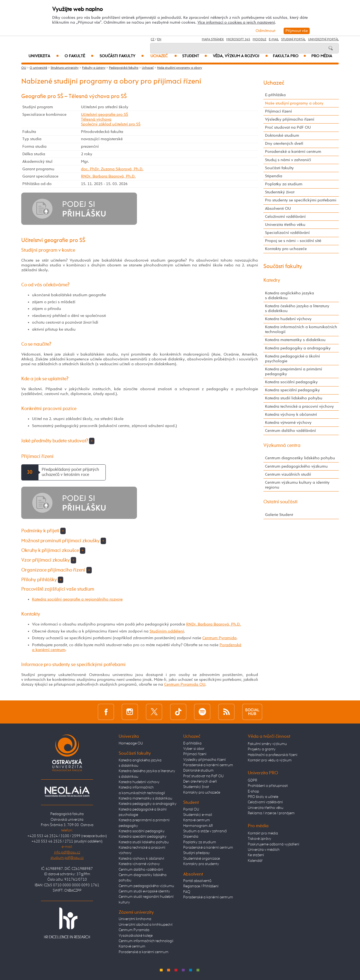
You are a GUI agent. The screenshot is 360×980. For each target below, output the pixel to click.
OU (24, 68)
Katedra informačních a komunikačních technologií (301, 329)
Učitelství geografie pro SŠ (105, 115)
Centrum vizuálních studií (288, 474)
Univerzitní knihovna (135, 919)
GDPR (253, 780)
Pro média (322, 56)
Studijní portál (293, 39)
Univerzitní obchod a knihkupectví (146, 925)
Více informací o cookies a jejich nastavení (236, 22)
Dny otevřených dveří (284, 144)
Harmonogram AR (198, 826)
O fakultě (79, 56)
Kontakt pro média (263, 833)
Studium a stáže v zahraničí (205, 831)
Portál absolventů (197, 881)
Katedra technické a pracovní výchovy (299, 406)
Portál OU (191, 809)
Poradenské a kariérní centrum (293, 152)
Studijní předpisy (197, 853)
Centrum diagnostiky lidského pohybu (300, 458)
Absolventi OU (278, 209)
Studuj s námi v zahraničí (288, 160)
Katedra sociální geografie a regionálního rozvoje (77, 599)
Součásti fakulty (122, 56)
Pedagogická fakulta (124, 68)
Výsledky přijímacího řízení (290, 119)
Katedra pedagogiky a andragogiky (298, 348)
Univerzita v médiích (264, 850)
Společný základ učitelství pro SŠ (111, 124)
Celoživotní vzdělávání (285, 217)
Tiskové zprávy (260, 839)
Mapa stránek (213, 39)
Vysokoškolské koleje (136, 936)
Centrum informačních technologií (146, 941)
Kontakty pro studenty (201, 864)
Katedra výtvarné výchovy (288, 423)
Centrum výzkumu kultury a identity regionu (297, 485)
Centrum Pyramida (219, 638)
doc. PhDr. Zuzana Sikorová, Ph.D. (112, 169)
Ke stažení (256, 855)
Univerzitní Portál (323, 39)
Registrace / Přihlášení (201, 886)
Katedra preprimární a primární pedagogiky (294, 372)
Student (195, 56)
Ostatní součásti (280, 502)
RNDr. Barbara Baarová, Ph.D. (108, 176)
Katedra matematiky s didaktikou (295, 340)
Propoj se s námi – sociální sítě (293, 241)
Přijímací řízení (278, 111)
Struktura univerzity (65, 68)
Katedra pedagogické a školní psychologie (292, 359)
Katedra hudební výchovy (288, 319)
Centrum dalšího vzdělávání (290, 431)
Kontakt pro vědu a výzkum (270, 760)
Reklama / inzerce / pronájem (271, 813)
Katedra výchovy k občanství (291, 415)
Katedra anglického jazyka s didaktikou (290, 296)
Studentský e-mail (198, 815)
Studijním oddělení (167, 631)
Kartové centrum (132, 946)
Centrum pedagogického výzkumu (296, 466)
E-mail (274, 39)
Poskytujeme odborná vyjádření (273, 844)
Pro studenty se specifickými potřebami (301, 200)
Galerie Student (279, 515)
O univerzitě (38, 68)
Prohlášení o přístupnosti (268, 786)
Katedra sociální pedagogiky (291, 382)
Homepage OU (131, 743)
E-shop (253, 791)
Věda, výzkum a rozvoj (240, 56)
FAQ (187, 892)
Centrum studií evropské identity (144, 891)
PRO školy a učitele (263, 797)
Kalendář (255, 861)
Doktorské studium (282, 135)
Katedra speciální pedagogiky (292, 390)
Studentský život (280, 192)
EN (159, 39)
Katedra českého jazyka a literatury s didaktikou (297, 308)
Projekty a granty (262, 749)
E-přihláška (275, 95)
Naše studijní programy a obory (180, 68)
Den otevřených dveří (200, 782)
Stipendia (274, 176)
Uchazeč (164, 56)
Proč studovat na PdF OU (288, 127)
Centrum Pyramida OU (185, 684)
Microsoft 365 (238, 39)
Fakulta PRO (289, 56)
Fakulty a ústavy (94, 68)
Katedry (272, 280)
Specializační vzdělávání (287, 233)
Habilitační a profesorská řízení (273, 755)
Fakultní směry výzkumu (267, 744)
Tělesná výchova (96, 119)
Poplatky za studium (284, 184)
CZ (153, 39)
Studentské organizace (202, 859)
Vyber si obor (194, 749)
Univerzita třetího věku (285, 225)
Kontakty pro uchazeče (286, 249)
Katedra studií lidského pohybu (294, 398)
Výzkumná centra (282, 446)
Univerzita (43, 56)
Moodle (260, 39)
